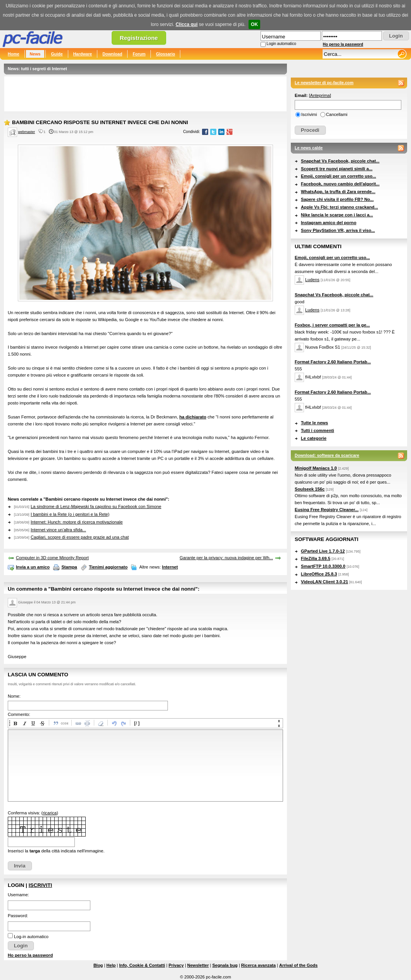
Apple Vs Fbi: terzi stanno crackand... (339, 207)
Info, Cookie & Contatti (142, 965)
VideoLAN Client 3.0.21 (325, 582)
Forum (139, 54)
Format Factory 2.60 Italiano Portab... (333, 362)
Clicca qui (187, 24)
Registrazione (139, 38)
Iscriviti (40, 885)
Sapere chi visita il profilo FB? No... (337, 199)
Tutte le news (314, 423)
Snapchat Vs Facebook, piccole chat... (340, 161)
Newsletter (198, 965)
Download (112, 54)
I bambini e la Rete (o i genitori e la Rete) (70, 514)
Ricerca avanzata (258, 965)
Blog (98, 965)
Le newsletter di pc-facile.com (324, 83)
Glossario (165, 54)
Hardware (83, 54)
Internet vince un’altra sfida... (58, 530)
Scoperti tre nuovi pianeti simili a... (337, 169)
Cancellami (337, 114)
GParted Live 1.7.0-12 (323, 551)
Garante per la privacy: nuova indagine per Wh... (226, 558)
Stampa (69, 567)
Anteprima (320, 95)
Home (14, 54)
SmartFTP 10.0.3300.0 (323, 566)
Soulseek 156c (310, 489)
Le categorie (314, 438)
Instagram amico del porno (329, 223)
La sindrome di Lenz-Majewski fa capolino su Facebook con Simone (96, 506)
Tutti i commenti (318, 430)
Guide (57, 54)
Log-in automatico (31, 937)
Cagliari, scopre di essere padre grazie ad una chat (80, 537)
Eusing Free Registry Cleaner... (327, 510)
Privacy (176, 965)
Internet (170, 567)
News (35, 54)
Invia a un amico (33, 567)
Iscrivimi (309, 114)
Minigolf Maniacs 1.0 (316, 468)
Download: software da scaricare (327, 455)
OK (254, 24)
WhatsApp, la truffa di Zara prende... (338, 192)
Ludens (312, 280)
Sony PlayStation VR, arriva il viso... (338, 230)
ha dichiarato (193, 417)
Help (111, 965)
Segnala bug (225, 965)
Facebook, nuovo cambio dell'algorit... (340, 184)
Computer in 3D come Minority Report (52, 558)
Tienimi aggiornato (108, 567)
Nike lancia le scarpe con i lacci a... (337, 215)
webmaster (27, 132)
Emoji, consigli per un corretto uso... (338, 176)
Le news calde (309, 148)
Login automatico (281, 44)
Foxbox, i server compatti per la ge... (332, 325)
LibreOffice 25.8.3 (319, 574)
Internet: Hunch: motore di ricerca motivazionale (77, 522)
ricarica (50, 813)
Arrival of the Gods (298, 965)
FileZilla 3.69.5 (316, 558)
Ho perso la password (343, 44)
